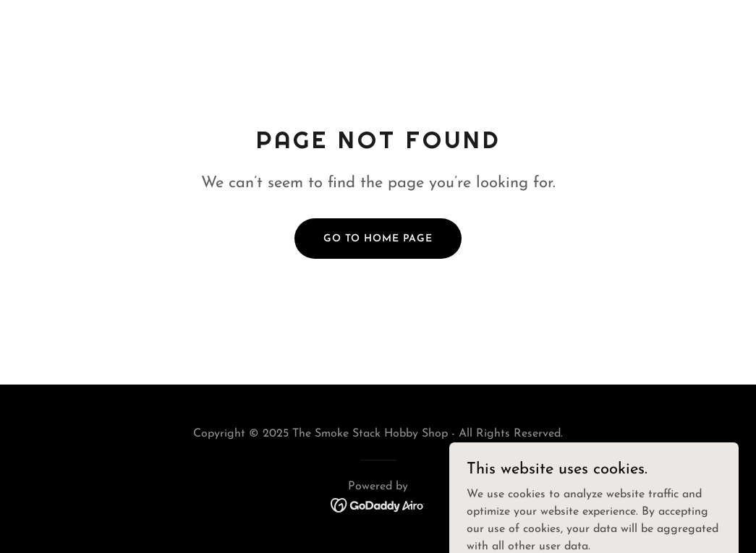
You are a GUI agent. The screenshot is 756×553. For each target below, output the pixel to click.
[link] (378, 505)
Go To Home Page (378, 239)
